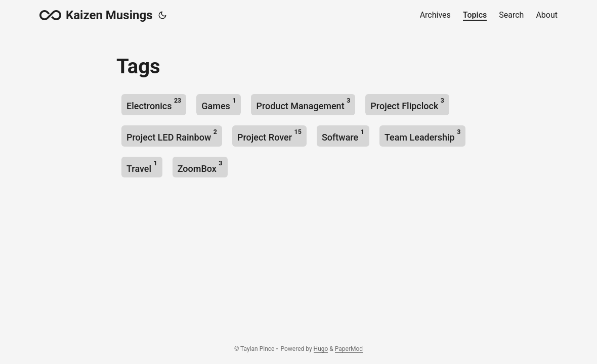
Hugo (321, 349)
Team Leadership (422, 135)
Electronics (154, 104)
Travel (142, 167)
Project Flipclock (407, 104)
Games (219, 104)
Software (343, 135)
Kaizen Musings (96, 15)
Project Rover (269, 135)
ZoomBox (200, 167)
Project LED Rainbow (172, 135)
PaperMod (349, 349)
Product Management (303, 104)
